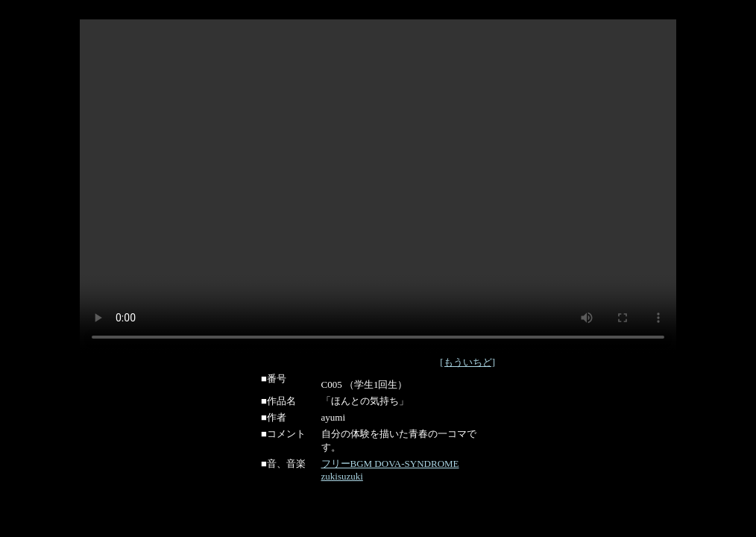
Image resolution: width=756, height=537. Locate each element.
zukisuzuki (342, 476)
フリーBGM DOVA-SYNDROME (390, 464)
